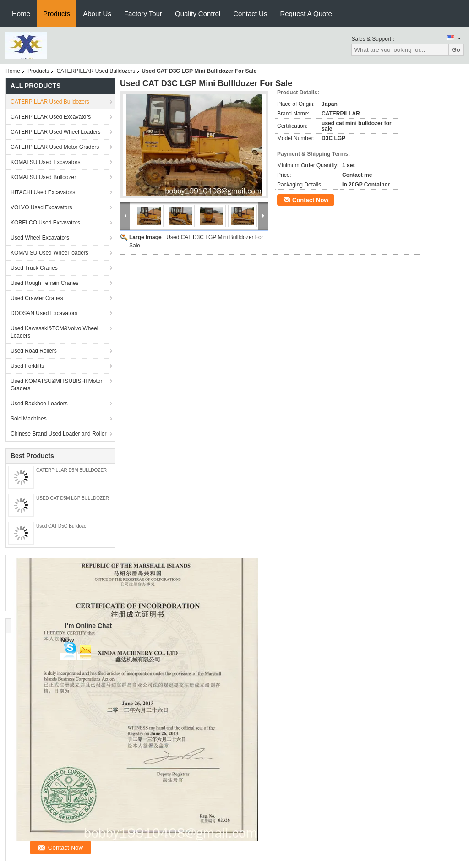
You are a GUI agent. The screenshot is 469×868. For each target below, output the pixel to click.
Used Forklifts (27, 366)
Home (21, 14)
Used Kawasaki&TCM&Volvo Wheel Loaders (54, 332)
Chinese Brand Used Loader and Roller (58, 434)
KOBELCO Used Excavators (45, 223)
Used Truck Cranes (34, 268)
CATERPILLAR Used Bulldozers (96, 71)
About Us (97, 14)
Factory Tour (143, 14)
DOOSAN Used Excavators (44, 313)
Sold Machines (29, 419)
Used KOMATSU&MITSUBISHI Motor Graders (56, 385)
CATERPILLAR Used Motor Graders (55, 147)
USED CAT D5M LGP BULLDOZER (73, 498)
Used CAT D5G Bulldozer (62, 526)
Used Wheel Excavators (40, 238)
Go (456, 50)
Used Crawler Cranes (37, 298)
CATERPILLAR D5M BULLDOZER (71, 470)
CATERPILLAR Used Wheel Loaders (56, 132)
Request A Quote (306, 14)
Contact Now (310, 200)
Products (57, 14)
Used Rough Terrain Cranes (45, 283)
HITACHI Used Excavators (43, 192)
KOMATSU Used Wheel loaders (49, 253)
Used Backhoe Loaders (39, 404)
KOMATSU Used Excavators (45, 162)
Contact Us (250, 14)
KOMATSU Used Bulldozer (43, 177)
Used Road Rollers (34, 351)
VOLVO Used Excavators (41, 207)
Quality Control (198, 14)
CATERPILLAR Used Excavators (51, 117)
